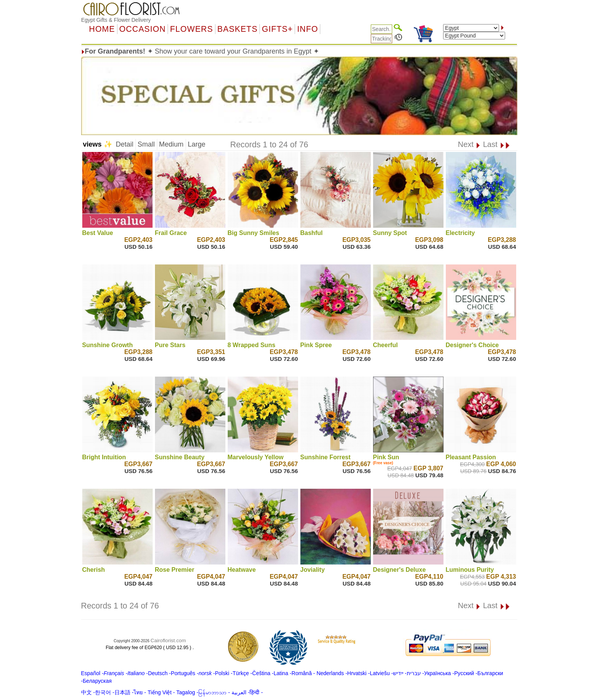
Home (102, 29)
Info (307, 29)
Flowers (191, 29)
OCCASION (143, 29)
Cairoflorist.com (168, 640)
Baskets (237, 29)
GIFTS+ (277, 29)
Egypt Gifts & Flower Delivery (116, 20)
